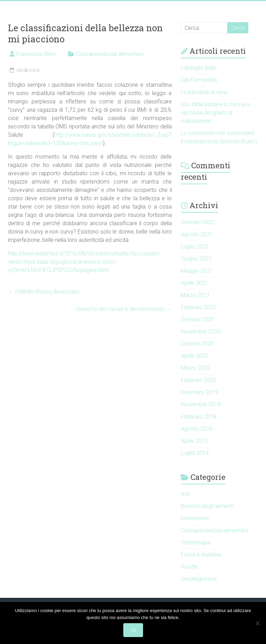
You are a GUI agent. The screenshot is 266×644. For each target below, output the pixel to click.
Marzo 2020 (196, 368)
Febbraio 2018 (199, 417)
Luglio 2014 (195, 453)
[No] (257, 623)
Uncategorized (199, 579)
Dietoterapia (196, 543)
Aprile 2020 (194, 356)
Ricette (189, 567)
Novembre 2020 (201, 332)
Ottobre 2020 (197, 344)
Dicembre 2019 (199, 392)
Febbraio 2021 (199, 307)
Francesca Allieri (36, 54)
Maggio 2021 (197, 271)
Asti (185, 494)
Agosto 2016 (197, 429)
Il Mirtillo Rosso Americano (44, 292)
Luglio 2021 (195, 247)
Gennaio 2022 (198, 222)
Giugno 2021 (196, 259)
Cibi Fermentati (199, 80)
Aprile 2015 (194, 441)
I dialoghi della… (200, 68)
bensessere (195, 518)
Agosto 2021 (197, 234)
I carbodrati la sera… (206, 92)
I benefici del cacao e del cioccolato (123, 309)
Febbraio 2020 (199, 380)
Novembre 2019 (201, 404)
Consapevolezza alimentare (110, 54)
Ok (133, 630)
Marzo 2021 (196, 295)
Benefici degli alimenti (207, 506)
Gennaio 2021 (198, 319)
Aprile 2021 (194, 283)
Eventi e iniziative (201, 555)
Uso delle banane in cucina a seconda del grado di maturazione (215, 113)
